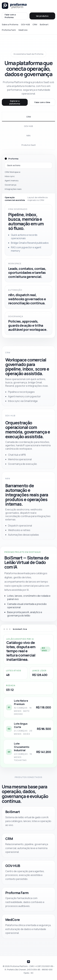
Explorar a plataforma (15, 102)
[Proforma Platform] (14, 6)
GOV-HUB (25, 24)
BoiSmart (44, 24)
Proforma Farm (9, 30)
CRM (35, 24)
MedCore (23, 30)
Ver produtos (42, 16)
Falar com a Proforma (10, 16)
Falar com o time (42, 102)
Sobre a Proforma (10, 24)
